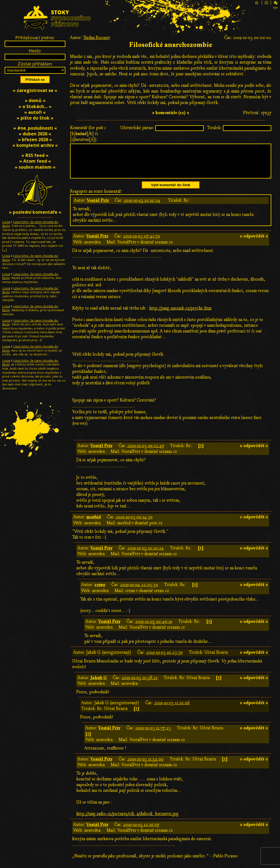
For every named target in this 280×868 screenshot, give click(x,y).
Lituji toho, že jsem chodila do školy (30, 224)
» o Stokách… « (35, 106)
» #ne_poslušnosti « (35, 128)
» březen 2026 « (35, 139)
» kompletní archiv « (35, 145)
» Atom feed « (35, 161)
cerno (100, 591)
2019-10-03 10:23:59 (164, 659)
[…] (5, 250)
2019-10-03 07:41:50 (142, 243)
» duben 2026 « (35, 134)
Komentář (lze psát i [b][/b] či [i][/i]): (88, 133)
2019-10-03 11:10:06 (172, 709)
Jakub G (99, 684)
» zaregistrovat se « (35, 90)
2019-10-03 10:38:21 (139, 684)
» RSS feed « (35, 155)
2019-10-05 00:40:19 (154, 628)
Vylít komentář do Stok (171, 191)
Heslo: (35, 51)
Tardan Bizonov (97, 38)
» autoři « (35, 112)
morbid (94, 524)
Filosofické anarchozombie (171, 45)
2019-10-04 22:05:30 (139, 591)
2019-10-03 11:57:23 (153, 735)
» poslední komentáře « (35, 212)
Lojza (6, 222)
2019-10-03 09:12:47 (146, 452)
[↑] (201, 452)
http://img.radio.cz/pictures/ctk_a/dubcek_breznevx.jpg (127, 820)
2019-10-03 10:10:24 (142, 207)
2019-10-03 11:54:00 (145, 766)
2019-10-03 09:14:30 (134, 524)
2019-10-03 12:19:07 (141, 831)
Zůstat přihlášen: (35, 64)
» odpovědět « (254, 243)
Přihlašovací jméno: (35, 38)
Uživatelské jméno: (137, 128)
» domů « (35, 100)
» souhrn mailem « (35, 167)
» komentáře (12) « (171, 113)
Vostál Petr (98, 207)
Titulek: (214, 128)
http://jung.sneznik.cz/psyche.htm (180, 315)
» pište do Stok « (35, 118)
